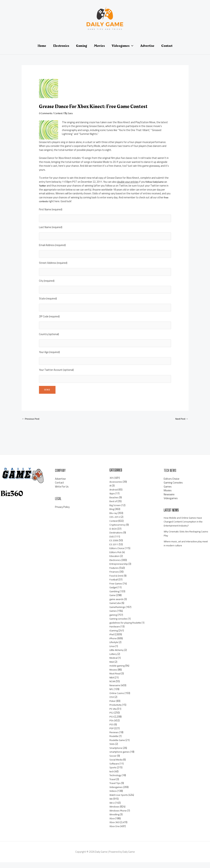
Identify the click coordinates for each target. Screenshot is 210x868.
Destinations (117, 538)
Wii (111, 804)
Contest (60, 113)
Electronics (115, 566)
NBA (112, 683)
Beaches (114, 503)
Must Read (116, 679)
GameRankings (118, 613)
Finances (114, 577)
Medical (114, 663)
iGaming (114, 636)
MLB (112, 667)
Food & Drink (116, 581)
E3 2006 (114, 546)
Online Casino (117, 699)
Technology (116, 781)
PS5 (112, 730)
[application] (131, 46)
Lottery (114, 659)
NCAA (112, 687)
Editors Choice (117, 554)
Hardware (115, 632)
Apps (112, 499)
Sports (113, 773)
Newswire (115, 691)
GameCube (116, 609)
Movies (113, 675)
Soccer (113, 761)
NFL (111, 695)
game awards (117, 605)
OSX (112, 703)
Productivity (116, 710)
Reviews (114, 738)
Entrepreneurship (119, 570)
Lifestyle (114, 648)
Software (115, 769)
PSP (112, 734)
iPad (112, 640)
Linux (112, 652)
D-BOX (113, 534)
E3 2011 (114, 550)
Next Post (181, 424)
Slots (112, 750)
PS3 (112, 722)
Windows (114, 812)
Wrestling (115, 820)
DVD (112, 542)
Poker (113, 706)
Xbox (112, 824)
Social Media (116, 765)
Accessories (116, 487)
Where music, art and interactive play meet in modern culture (184, 549)
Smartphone (117, 753)
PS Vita (114, 714)
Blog (112, 515)
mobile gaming (118, 671)
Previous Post (31, 424)
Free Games (116, 589)
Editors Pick (116, 558)
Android (114, 495)
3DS (112, 483)
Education (115, 562)
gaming (114, 620)
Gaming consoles (119, 624)
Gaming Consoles (173, 488)
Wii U (112, 808)
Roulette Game (118, 746)
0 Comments (46, 113)
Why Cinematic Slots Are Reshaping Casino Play (183, 539)
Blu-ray (114, 519)
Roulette (114, 742)
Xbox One (115, 832)
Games (113, 617)
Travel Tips (116, 789)
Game (113, 601)
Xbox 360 (114, 828)
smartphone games (120, 757)
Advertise (60, 484)
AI (110, 491)
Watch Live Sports (120, 800)
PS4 (112, 726)
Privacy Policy (62, 512)
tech (112, 777)
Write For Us (62, 492)
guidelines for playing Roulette (126, 628)
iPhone (113, 644)
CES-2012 (115, 523)
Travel (113, 785)
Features (114, 573)
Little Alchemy (117, 656)
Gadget (114, 593)
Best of (114, 507)
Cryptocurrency (118, 530)
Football (114, 585)
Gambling (115, 597)
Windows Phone (118, 816)
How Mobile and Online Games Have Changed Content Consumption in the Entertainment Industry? (185, 527)
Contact (60, 488)
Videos (113, 797)
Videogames (116, 793)
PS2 (112, 718)
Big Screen (115, 511)
